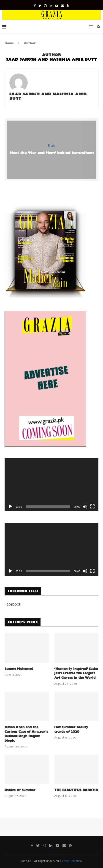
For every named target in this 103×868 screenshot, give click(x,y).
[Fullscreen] (92, 507)
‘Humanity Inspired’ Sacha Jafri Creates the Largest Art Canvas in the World (76, 673)
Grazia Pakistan (71, 861)
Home (9, 43)
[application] (51, 485)
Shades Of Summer (20, 790)
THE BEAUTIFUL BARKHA (76, 790)
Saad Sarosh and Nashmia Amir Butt (48, 96)
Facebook (13, 604)
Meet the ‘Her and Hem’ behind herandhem (52, 153)
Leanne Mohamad (19, 669)
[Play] (11, 507)
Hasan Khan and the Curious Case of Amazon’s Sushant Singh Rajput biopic (26, 734)
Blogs (51, 146)
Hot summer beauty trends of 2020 (71, 729)
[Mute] (85, 507)
